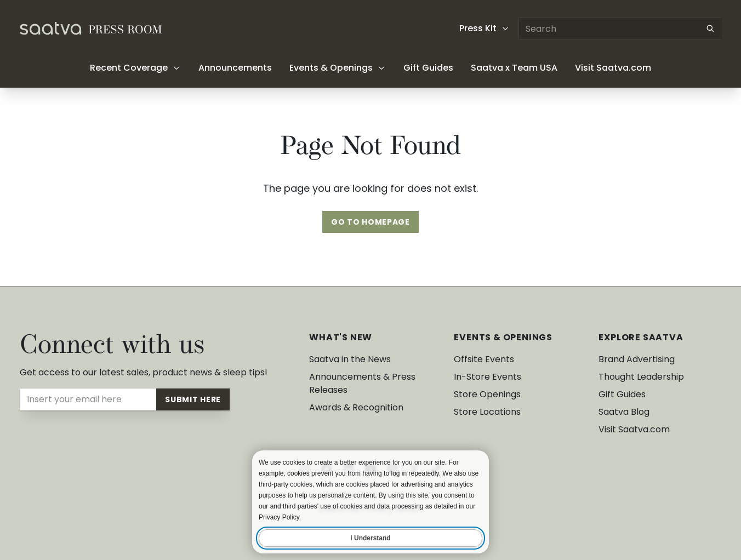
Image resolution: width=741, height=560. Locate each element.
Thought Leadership (641, 377)
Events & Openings (338, 68)
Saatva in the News (350, 359)
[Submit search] (710, 28)
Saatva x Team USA (514, 68)
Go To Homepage (371, 222)
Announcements (235, 68)
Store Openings (487, 394)
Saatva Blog (624, 412)
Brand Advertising (637, 359)
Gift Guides (428, 68)
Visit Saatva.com (613, 68)
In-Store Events (488, 377)
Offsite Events (484, 359)
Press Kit (485, 28)
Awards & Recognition (356, 407)
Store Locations (487, 412)
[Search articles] (620, 28)
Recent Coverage (135, 68)
